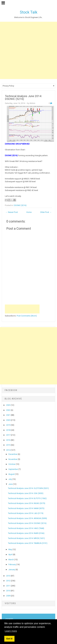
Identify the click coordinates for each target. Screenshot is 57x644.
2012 (9, 581)
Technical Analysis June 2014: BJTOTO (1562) (27, 498)
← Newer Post (12, 212)
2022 (9, 410)
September (13, 469)
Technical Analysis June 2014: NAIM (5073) (26, 508)
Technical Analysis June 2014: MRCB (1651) (26, 538)
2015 (9, 445)
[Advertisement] (28, 50)
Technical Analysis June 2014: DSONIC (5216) (23, 98)
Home (29, 212)
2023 (9, 405)
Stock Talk (29, 12)
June (11, 484)
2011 (9, 586)
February (12, 564)
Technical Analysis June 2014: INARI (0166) (26, 533)
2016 (9, 440)
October (12, 464)
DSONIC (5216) (20, 205)
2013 (9, 576)
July (10, 479)
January (12, 570)
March (11, 560)
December (13, 454)
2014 (9, 450)
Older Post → (46, 212)
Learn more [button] (11, 631)
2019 (9, 425)
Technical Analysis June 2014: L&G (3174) (26, 513)
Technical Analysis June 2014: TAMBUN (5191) (28, 543)
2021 (9, 415)
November (13, 459)
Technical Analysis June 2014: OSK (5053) (26, 493)
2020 (9, 420)
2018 (9, 430)
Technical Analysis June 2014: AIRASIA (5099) (27, 518)
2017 (9, 435)
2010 (9, 591)
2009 (9, 596)
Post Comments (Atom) (27, 316)
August (12, 474)
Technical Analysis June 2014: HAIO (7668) (26, 528)
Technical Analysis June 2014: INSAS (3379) (27, 503)
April (11, 554)
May (10, 549)
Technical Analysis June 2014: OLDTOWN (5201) (28, 488)
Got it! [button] (9, 639)
